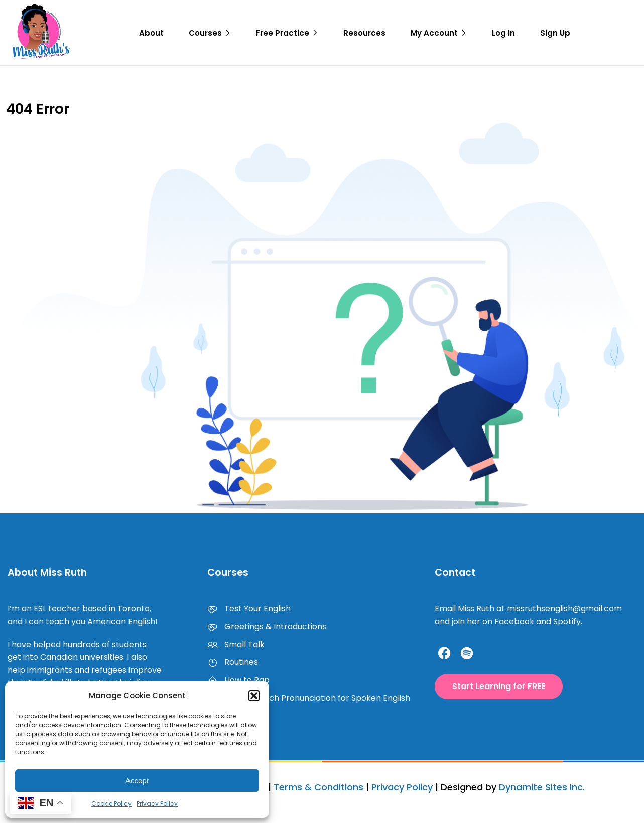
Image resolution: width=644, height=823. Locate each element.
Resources (364, 33)
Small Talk (236, 645)
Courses (205, 33)
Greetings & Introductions (267, 627)
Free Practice (283, 33)
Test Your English (249, 608)
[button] (254, 696)
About (151, 33)
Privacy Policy (157, 804)
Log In (503, 33)
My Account (434, 33)
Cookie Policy (111, 804)
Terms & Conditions (318, 787)
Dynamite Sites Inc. (542, 787)
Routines (233, 662)
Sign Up (555, 33)
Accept (137, 781)
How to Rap (238, 680)
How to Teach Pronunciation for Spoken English (309, 698)
